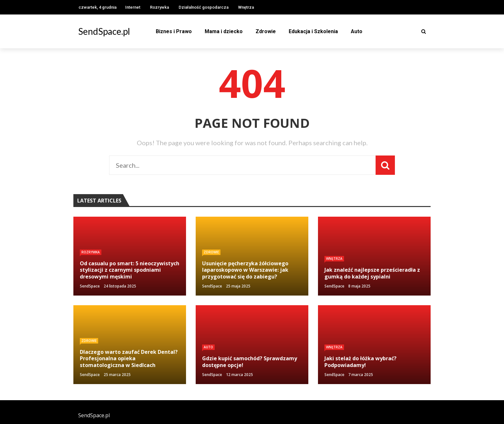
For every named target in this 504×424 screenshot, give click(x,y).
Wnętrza (246, 7)
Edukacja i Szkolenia (313, 31)
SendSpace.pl (104, 31)
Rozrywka (159, 7)
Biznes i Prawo (174, 31)
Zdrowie (266, 31)
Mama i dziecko (224, 31)
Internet (133, 7)
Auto (357, 31)
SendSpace (90, 286)
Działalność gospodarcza (204, 7)
